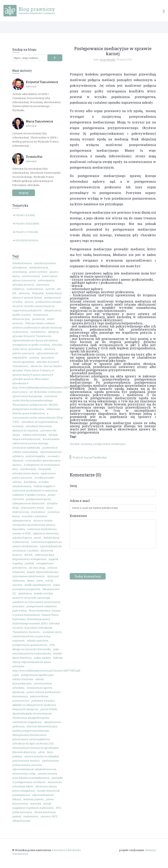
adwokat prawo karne (25, 473)
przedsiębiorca (21, 795)
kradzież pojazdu (33, 799)
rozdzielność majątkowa (27, 722)
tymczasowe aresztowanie (28, 576)
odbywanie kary (44, 555)
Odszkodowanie (22, 263)
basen (30, 580)
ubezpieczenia (52, 310)
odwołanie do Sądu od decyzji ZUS (33, 743)
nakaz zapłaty (42, 658)
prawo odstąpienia (23, 791)
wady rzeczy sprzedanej (27, 349)
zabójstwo (18, 289)
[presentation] (99, 564)
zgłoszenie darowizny (46, 533)
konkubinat (38, 512)
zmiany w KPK (21, 533)
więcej (24, 193)
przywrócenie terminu (26, 761)
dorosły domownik (48, 791)
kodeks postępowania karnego (30, 731)
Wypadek (37, 293)
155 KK (28, 555)
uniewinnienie (31, 276)
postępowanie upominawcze (30, 645)
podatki (29, 563)
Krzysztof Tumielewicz (42, 82)
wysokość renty (52, 632)
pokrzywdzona (39, 696)
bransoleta (18, 529)
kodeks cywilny (43, 593)
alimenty (24, 293)
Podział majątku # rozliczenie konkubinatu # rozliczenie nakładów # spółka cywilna (35, 490)
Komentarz (78, 516)
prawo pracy (20, 392)
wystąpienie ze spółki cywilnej (31, 345)
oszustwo (49, 349)
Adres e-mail (80, 501)
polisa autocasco (22, 812)
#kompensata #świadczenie (29, 735)
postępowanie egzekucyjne (37, 675)
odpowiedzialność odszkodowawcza (34, 769)
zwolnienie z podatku (25, 550)
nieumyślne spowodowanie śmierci (34, 525)
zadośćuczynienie (45, 263)
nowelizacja (19, 272)
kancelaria (47, 357)
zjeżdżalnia (25, 593)
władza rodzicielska (34, 435)
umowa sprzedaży (23, 362)
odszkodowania (38, 267)
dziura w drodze (43, 520)
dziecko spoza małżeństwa (28, 413)
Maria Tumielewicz (39, 121)
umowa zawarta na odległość (41, 756)
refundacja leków (23, 786)
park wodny (19, 611)
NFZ (58, 808)
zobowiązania (46, 280)
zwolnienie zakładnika (26, 448)
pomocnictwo (21, 701)
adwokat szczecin (23, 285)
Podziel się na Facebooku (90, 457)
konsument (55, 782)
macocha (35, 803)
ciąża (15, 675)
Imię (73, 486)
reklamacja (53, 409)
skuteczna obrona (46, 786)
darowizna (43, 285)
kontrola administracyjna (42, 726)
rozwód (50, 289)
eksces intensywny (24, 280)
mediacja (18, 426)
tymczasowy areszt (32, 508)
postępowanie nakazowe (41, 606)
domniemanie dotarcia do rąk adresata (35, 748)
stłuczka (57, 345)
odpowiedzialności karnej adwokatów (35, 340)
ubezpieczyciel (21, 821)
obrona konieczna (45, 812)
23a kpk (53, 435)
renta (40, 580)
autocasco (18, 606)
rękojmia (53, 332)
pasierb (17, 816)
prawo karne (50, 276)
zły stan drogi (37, 568)
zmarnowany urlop (24, 773)
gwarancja (38, 319)
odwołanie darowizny (38, 426)
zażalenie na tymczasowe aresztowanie (36, 602)
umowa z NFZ (49, 816)
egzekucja (18, 692)
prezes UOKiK (49, 709)
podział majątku (35, 456)
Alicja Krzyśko (107, 59)
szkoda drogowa (22, 538)
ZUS (52, 645)
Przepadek (44, 469)
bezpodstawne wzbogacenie (29, 559)
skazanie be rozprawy (25, 430)
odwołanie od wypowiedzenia (39, 422)
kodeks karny (54, 293)
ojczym (29, 302)
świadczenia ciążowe (39, 688)
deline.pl (151, 850)
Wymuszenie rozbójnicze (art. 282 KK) (35, 405)
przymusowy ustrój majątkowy (31, 739)
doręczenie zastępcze (25, 709)
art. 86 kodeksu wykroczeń (45, 392)
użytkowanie (28, 469)
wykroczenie (20, 332)
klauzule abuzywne (24, 752)
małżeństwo (31, 816)
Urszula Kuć (34, 157)
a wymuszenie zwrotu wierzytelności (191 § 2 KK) (37, 418)
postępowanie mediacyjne (28, 409)
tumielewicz (38, 332)
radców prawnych (23, 353)
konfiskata (30, 482)
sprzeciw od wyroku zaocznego (31, 598)
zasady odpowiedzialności (42, 572)
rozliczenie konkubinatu (42, 529)
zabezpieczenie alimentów (28, 503)
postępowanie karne (38, 499)
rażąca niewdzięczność (26, 439)
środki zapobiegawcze (37, 585)
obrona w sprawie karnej (27, 297)
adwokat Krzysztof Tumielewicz (32, 336)
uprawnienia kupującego (27, 396)
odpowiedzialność (51, 546)
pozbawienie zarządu (48, 302)
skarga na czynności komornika (31, 649)
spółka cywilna (21, 315)
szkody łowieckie (23, 679)
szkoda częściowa (37, 641)
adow (41, 752)
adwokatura (19, 267)
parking (34, 357)
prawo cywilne (38, 272)
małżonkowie (35, 289)
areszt (37, 538)
